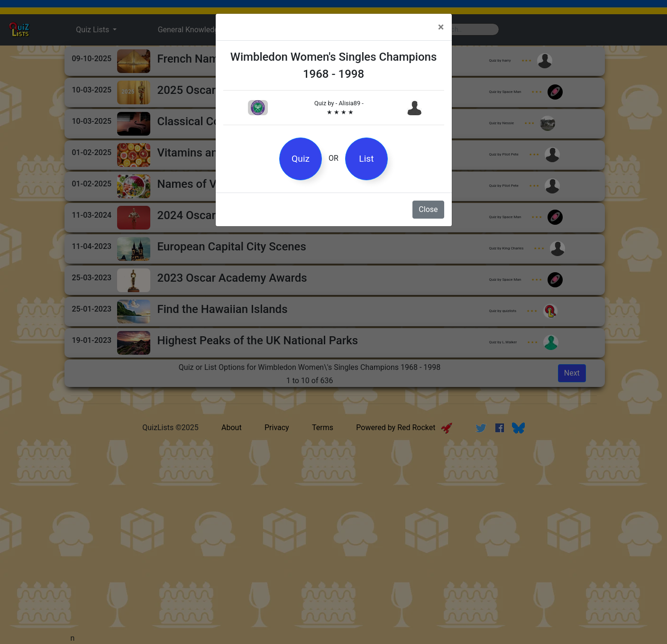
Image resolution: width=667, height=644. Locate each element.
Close (428, 209)
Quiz (301, 159)
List (366, 159)
